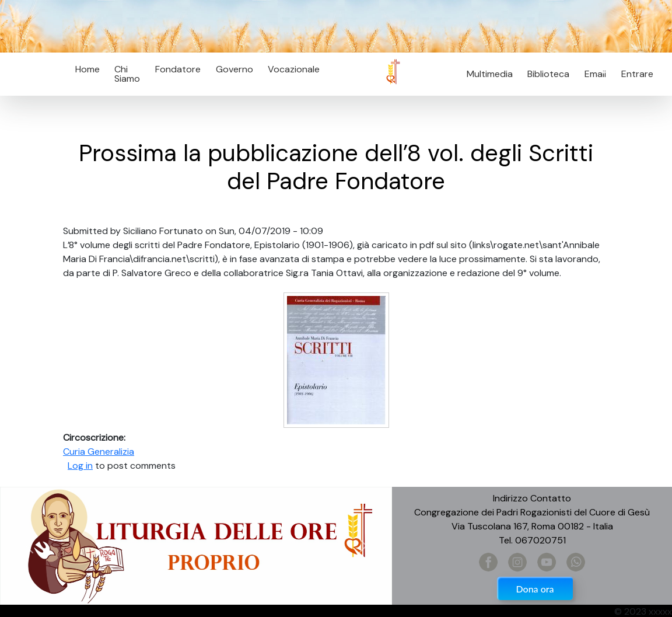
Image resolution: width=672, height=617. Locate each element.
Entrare (637, 74)
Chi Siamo (127, 74)
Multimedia (490, 74)
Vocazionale (294, 69)
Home (87, 69)
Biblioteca (548, 74)
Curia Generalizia (99, 452)
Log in (80, 466)
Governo (235, 69)
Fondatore (178, 69)
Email (592, 74)
